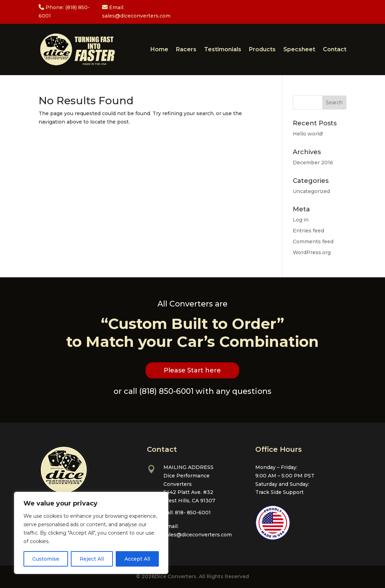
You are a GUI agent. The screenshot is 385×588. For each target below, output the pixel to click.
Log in (301, 220)
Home (159, 49)
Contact (335, 49)
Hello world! (308, 134)
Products (262, 49)
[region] (91, 533)
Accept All (137, 559)
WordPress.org (312, 252)
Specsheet (299, 49)
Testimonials (223, 49)
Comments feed (313, 242)
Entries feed (308, 231)
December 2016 (313, 163)
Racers (186, 49)
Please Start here (192, 370)
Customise (46, 559)
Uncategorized (311, 191)
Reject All (92, 559)
